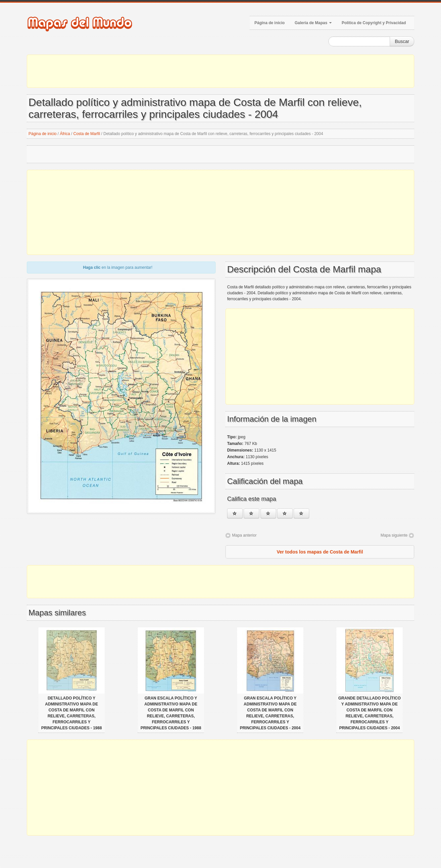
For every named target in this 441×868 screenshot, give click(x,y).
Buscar (402, 41)
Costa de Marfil (87, 134)
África (65, 134)
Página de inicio (270, 23)
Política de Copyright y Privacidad (374, 23)
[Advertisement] (220, 71)
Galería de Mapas (313, 23)
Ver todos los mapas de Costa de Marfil (320, 552)
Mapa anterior (244, 535)
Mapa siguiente (394, 535)
